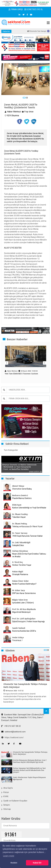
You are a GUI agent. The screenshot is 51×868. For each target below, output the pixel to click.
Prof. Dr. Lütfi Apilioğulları (24, 619)
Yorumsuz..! (17, 640)
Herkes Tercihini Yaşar (22, 565)
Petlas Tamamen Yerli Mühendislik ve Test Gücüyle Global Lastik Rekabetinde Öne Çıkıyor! (29, 770)
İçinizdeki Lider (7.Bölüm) (23, 603)
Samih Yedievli (19, 628)
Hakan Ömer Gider (20, 581)
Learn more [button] (9, 856)
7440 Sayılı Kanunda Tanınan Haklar (27, 536)
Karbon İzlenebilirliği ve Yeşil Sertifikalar (29, 508)
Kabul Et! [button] (37, 863)
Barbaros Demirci (20, 495)
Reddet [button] (14, 863)
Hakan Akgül (18, 572)
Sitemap (7, 809)
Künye (6, 792)
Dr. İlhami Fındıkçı (20, 514)
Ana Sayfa (8, 788)
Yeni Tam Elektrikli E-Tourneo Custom (21, 374)
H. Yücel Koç (18, 562)
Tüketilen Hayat (20, 517)
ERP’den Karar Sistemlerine (24, 593)
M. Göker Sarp (19, 590)
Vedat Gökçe (18, 638)
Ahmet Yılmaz (18, 486)
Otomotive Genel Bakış (22, 489)
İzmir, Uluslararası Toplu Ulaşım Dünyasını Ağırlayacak (29, 778)
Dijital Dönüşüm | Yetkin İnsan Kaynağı (28, 621)
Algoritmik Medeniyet (21, 612)
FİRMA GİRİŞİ (16, 9)
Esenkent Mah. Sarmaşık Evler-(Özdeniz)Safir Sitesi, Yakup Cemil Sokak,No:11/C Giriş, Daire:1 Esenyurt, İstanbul (23, 718)
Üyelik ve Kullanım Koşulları (15, 801)
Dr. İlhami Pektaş (20, 524)
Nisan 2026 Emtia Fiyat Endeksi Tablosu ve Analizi (29, 555)
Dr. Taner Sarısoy (20, 533)
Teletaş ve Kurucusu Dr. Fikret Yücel (27, 527)
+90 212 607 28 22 (11, 726)
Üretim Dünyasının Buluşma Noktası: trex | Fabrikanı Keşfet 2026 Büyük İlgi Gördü (30, 761)
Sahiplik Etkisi (18, 545)
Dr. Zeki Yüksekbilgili (21, 543)
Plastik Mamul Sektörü (22, 498)
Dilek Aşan (17, 505)
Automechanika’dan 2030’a (24, 631)
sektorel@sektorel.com (13, 732)
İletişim (7, 805)
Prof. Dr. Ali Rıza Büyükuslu (24, 609)
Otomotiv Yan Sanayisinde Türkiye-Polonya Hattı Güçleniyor (25, 686)
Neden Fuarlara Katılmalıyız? (24, 584)
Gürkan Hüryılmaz (20, 551)
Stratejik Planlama (20, 574)
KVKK (6, 796)
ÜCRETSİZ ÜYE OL (34, 9)
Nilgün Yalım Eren (20, 600)
